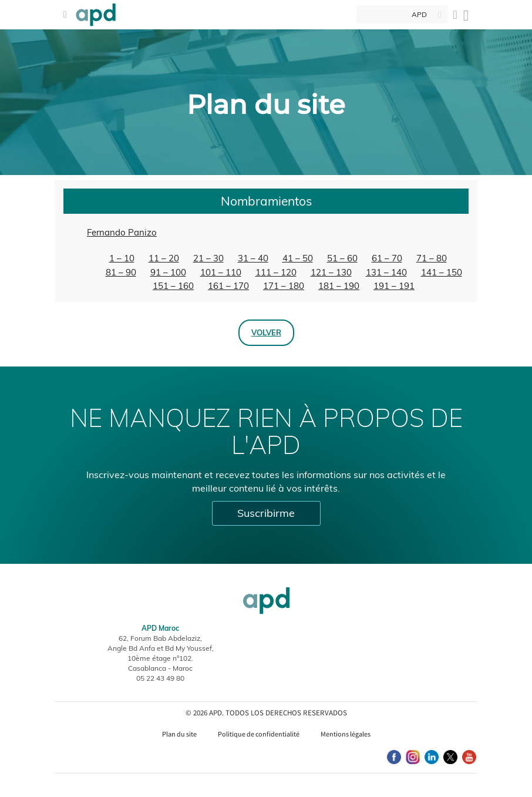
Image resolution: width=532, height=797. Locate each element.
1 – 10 (122, 258)
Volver (266, 332)
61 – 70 (387, 258)
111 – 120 (276, 272)
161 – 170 (228, 286)
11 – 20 (164, 258)
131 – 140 (386, 272)
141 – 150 (442, 272)
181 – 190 (339, 286)
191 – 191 (394, 286)
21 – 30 (208, 258)
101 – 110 (221, 272)
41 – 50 (298, 258)
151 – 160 (173, 286)
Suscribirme (266, 513)
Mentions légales (346, 734)
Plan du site (179, 734)
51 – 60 (342, 258)
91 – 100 (168, 272)
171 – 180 (284, 286)
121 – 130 (331, 272)
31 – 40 (253, 258)
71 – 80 (432, 258)
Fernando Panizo (122, 232)
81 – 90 (121, 272)
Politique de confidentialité (259, 734)
